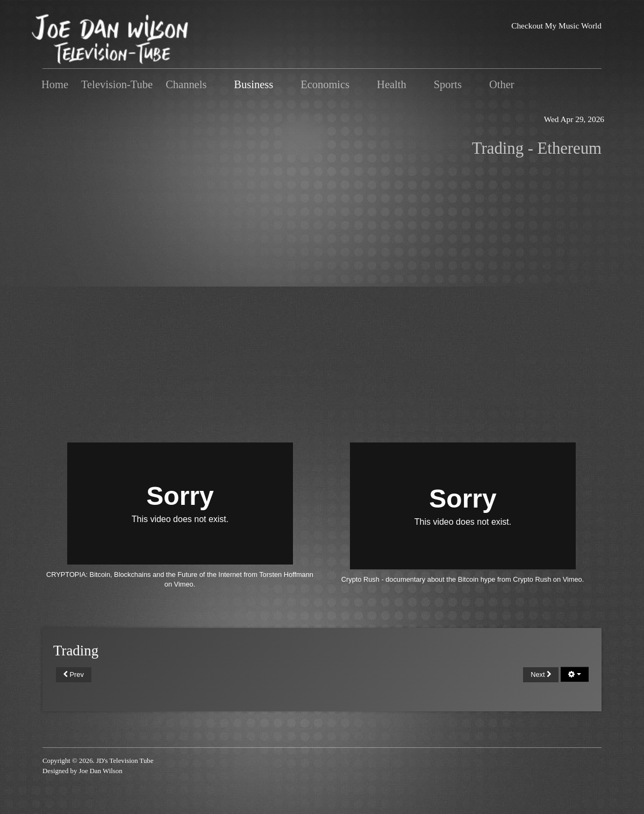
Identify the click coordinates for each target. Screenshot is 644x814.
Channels (186, 84)
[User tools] (575, 674)
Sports (448, 84)
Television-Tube (117, 84)
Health (392, 84)
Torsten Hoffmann (286, 574)
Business (253, 84)
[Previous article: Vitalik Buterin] (74, 675)
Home (55, 84)
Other (502, 84)
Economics (325, 84)
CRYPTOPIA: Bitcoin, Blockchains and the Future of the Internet (144, 574)
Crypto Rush (532, 579)
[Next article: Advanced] (541, 675)
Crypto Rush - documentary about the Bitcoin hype (418, 579)
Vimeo (184, 584)
